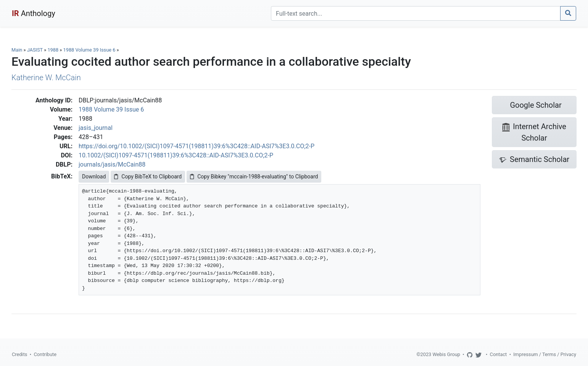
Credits (19, 354)
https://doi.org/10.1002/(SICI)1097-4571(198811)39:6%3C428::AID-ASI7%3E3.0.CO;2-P (197, 146)
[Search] (416, 13)
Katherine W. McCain (46, 78)
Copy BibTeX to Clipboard (148, 177)
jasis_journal (96, 128)
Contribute (45, 354)
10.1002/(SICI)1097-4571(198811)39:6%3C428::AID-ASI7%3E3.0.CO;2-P (176, 155)
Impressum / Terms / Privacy (545, 354)
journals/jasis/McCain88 (112, 164)
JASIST (35, 50)
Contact (499, 354)
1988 (53, 50)
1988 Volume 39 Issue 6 (90, 50)
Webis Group (446, 354)
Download (94, 177)
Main (17, 50)
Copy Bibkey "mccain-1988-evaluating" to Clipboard (254, 177)
